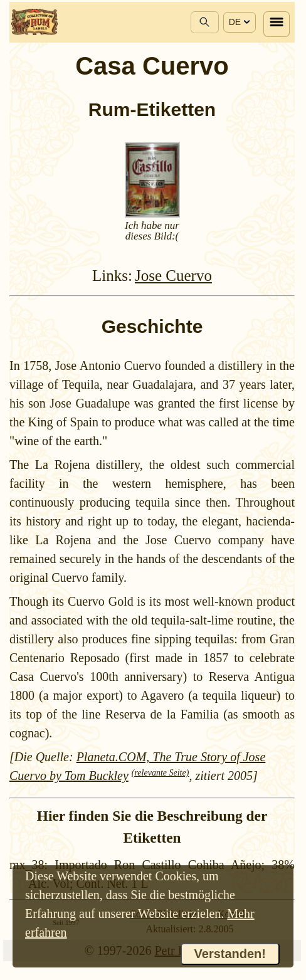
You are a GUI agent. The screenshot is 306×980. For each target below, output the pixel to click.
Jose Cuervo (173, 276)
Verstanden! (230, 954)
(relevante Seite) (161, 773)
